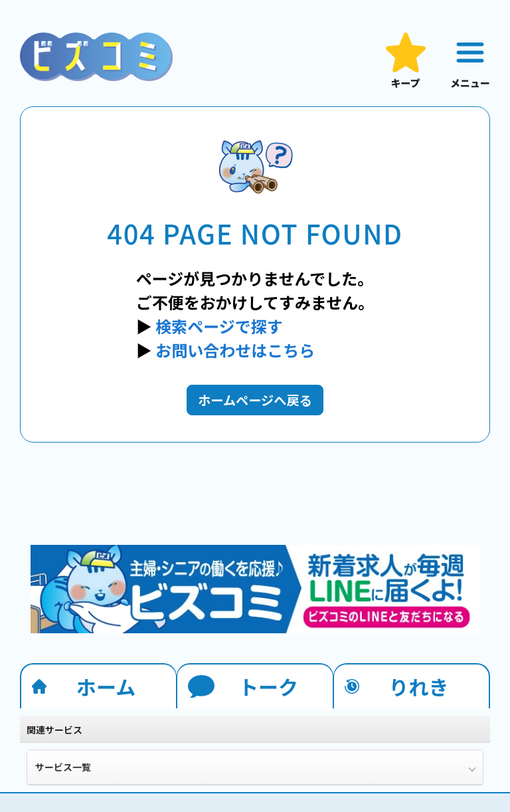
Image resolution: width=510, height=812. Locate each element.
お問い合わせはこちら (235, 350)
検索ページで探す (219, 326)
